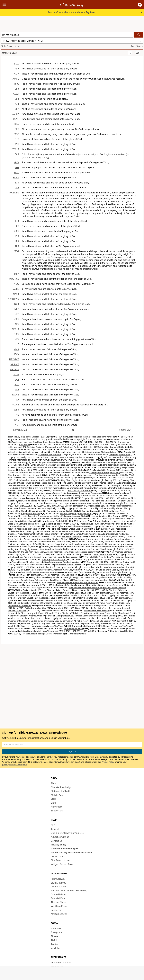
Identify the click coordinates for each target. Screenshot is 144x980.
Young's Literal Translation (51, 634)
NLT (17, 344)
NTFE (16, 375)
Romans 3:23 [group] (9, 53)
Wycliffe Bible (127, 631)
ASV (17, 69)
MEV (17, 274)
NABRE (15, 289)
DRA (17, 124)
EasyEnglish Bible (74, 470)
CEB (17, 99)
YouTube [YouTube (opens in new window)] (55, 948)
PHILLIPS (14, 193)
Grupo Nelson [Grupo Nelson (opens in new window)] (58, 894)
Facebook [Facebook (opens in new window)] (56, 929)
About (54, 783)
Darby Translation (86, 460)
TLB (17, 246)
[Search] (139, 35)
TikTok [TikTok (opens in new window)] (54, 940)
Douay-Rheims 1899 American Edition (37, 467)
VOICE (16, 405)
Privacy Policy (108, 762)
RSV (17, 390)
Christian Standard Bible (112, 447)
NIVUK (15, 329)
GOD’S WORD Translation (80, 490)
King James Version (31, 513)
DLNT (16, 119)
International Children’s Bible (71, 501)
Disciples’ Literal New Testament (54, 462)
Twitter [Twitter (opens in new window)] (55, 944)
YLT (17, 425)
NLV (17, 339)
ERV (17, 129)
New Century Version (68, 557)
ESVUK (15, 149)
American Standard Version (101, 437)
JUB (17, 221)
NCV (17, 309)
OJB (17, 379)
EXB (17, 154)
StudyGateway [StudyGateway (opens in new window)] (58, 883)
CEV (17, 109)
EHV (17, 139)
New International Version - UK (119, 567)
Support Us (57, 811)
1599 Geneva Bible (16, 485)
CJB (17, 104)
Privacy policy (59, 845)
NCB (17, 304)
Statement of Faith (61, 791)
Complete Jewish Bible (120, 455)
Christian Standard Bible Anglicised (99, 452)
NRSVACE (14, 359)
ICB (17, 183)
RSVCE (16, 395)
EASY (16, 134)
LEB (17, 241)
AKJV (16, 231)
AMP (16, 74)
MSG (16, 251)
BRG (17, 84)
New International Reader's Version (62, 562)
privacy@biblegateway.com (15, 764)
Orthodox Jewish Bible (36, 608)
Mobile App (57, 795)
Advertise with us (60, 837)
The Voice (59, 626)
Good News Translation (90, 493)
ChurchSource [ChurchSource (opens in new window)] (58, 887)
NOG (16, 284)
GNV (17, 162)
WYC (16, 420)
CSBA (16, 94)
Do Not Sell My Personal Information (71, 852)
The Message (79, 526)
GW (17, 167)
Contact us (57, 841)
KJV (17, 226)
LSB (17, 236)
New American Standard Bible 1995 (81, 552)
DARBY (15, 114)
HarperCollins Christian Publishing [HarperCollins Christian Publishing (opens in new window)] (69, 890)
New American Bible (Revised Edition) (50, 539)
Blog (53, 803)
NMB (16, 349)
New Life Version (69, 575)
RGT (17, 384)
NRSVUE (15, 369)
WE (17, 415)
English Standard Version (107, 475)
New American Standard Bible (55, 549)
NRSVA (15, 354)
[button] (140, 5)
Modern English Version (28, 529)
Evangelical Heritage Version (104, 473)
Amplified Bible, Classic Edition (48, 442)
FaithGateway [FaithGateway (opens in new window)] (58, 879)
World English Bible (73, 628)
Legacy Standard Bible (75, 516)
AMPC (16, 79)
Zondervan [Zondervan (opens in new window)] (57, 910)
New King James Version (45, 572)
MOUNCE (14, 279)
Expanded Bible (49, 483)
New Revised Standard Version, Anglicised (78, 583)
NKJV (16, 334)
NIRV (16, 319)
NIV (17, 324)
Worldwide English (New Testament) (41, 631)
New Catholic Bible (103, 554)
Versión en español (61, 963)
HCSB (16, 178)
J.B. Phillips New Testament (119, 506)
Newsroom (57, 807)
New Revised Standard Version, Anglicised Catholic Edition (97, 588)
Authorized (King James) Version (76, 513)
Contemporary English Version (75, 457)
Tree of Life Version (102, 621)
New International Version (68, 565)
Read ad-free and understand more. (71, 12)
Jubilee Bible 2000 (67, 511)
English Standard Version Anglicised (31, 480)
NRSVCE (15, 364)
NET (17, 314)
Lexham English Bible (58, 521)
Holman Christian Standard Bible (58, 498)
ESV (17, 144)
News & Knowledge (61, 787)
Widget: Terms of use (62, 864)
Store (54, 799)
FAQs (54, 825)
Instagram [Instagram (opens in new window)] (56, 932)
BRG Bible (24, 444)
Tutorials (55, 829)
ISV (17, 188)
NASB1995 (13, 299)
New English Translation (54, 559)
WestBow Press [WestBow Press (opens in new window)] (59, 906)
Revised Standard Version (97, 611)
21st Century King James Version (23, 437)
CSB (17, 89)
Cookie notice (58, 856)
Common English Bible (50, 455)
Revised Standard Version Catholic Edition (95, 616)
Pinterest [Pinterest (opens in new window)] (56, 936)
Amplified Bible (62, 439)
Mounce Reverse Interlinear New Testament (73, 531)
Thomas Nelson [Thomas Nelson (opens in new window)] (59, 902)
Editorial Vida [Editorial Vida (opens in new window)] (58, 898)
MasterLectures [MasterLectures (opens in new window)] (59, 914)
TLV (17, 400)
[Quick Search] (67, 35)
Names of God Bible (72, 536)
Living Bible (34, 524)
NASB (16, 294)
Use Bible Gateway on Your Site (67, 833)
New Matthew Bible (104, 580)
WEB (16, 410)
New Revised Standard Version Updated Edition (46, 600)
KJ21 (17, 64)
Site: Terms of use (60, 860)
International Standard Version (94, 503)
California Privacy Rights (65, 849)
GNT (17, 172)
